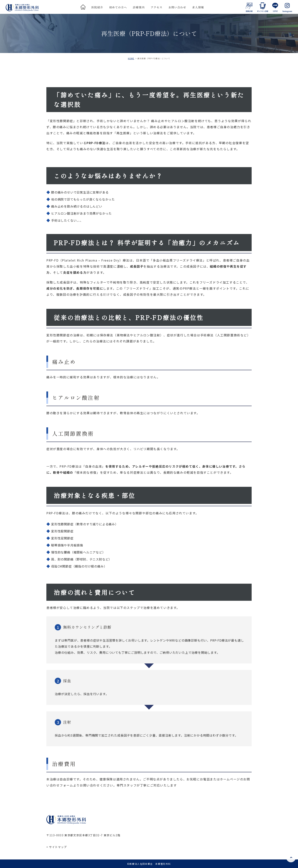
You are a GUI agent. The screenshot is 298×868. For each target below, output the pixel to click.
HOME (131, 58)
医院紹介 (97, 7)
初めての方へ (118, 7)
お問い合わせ (177, 7)
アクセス (157, 7)
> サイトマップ (57, 847)
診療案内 (139, 7)
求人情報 (198, 7)
